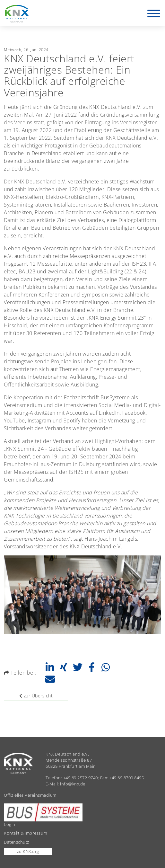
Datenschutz (17, 842)
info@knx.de (73, 784)
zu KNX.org (28, 851)
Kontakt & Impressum (26, 833)
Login (10, 824)
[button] (50, 667)
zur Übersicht (36, 696)
